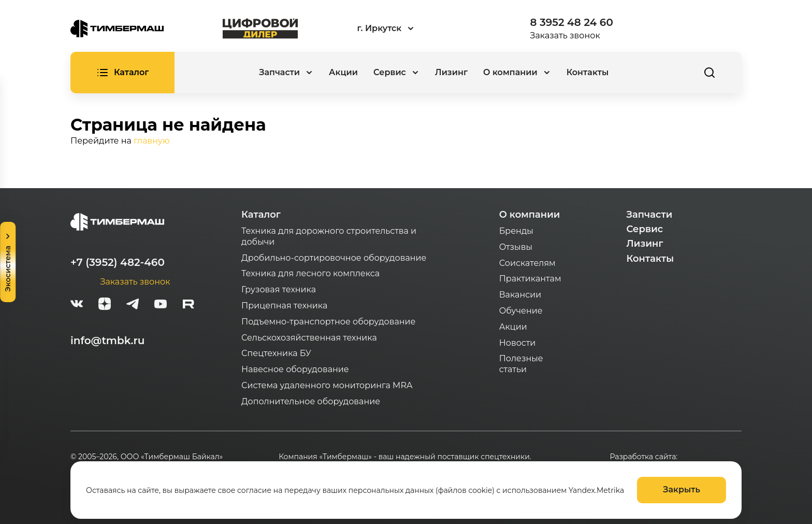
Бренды (516, 231)
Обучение (521, 311)
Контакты (588, 72)
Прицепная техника (284, 306)
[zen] (105, 305)
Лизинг (451, 72)
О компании (530, 215)
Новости (518, 343)
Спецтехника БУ (276, 353)
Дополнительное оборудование (311, 401)
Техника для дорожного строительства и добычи (329, 236)
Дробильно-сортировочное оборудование (334, 258)
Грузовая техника (279, 289)
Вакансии (520, 295)
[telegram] (133, 305)
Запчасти (650, 215)
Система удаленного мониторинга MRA (327, 385)
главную (152, 141)
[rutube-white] (189, 305)
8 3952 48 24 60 (572, 22)
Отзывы (516, 247)
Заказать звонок (565, 36)
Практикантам (530, 279)
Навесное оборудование (295, 369)
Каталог (261, 215)
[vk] (77, 305)
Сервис (645, 229)
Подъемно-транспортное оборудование (329, 322)
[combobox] (414, 29)
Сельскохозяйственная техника (309, 338)
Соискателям (527, 263)
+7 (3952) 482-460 (118, 262)
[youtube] (161, 305)
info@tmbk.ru (107, 341)
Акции (343, 72)
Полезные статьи (521, 364)
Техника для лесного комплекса (310, 273)
